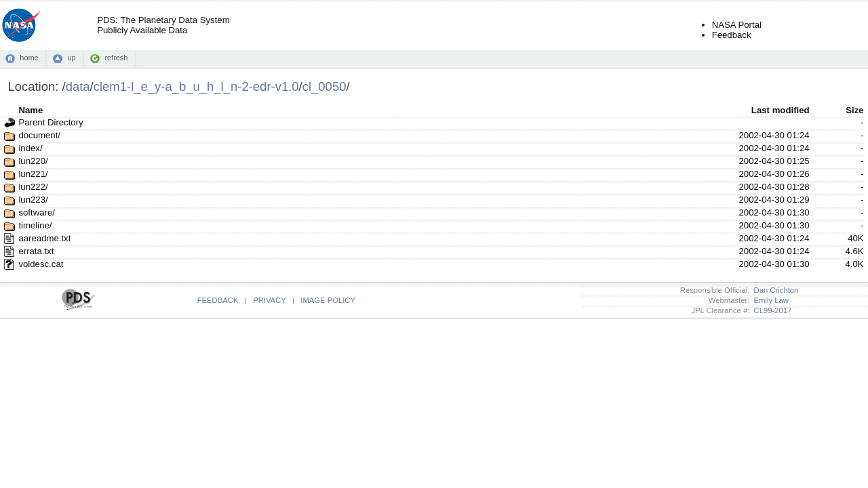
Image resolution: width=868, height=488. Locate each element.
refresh (116, 58)
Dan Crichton (774, 290)
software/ (37, 212)
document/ (39, 135)
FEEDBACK (218, 300)
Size (854, 110)
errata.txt (36, 251)
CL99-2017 (770, 310)
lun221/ (33, 174)
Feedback (732, 35)
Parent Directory (51, 122)
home (29, 58)
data (78, 86)
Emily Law (769, 300)
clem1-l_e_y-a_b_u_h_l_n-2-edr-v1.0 (196, 86)
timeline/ (35, 225)
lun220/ (33, 161)
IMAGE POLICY (328, 300)
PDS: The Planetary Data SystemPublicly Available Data (163, 25)
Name (31, 110)
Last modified (781, 110)
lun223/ (33, 200)
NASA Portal (737, 25)
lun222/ (33, 187)
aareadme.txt (44, 238)
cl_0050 (324, 86)
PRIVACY (269, 300)
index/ (30, 148)
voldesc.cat (41, 264)
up (71, 58)
